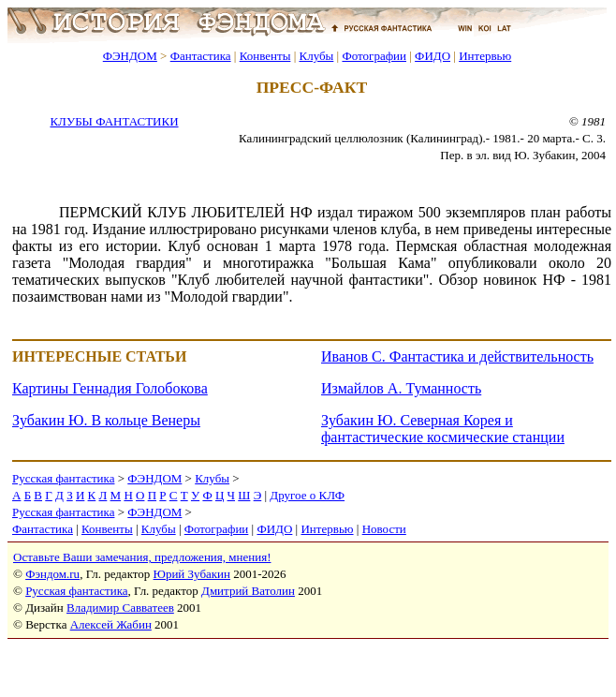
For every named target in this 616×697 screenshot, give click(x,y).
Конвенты (265, 56)
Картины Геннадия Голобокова (110, 388)
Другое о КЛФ (307, 495)
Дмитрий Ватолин (248, 591)
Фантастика (201, 56)
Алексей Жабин (111, 624)
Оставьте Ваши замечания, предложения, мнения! (142, 557)
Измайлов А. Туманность (401, 388)
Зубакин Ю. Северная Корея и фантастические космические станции (443, 429)
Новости (384, 529)
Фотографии (374, 56)
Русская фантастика (63, 478)
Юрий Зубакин (192, 574)
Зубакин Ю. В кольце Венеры (106, 420)
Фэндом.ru (52, 574)
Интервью (485, 56)
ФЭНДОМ (130, 56)
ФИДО (433, 56)
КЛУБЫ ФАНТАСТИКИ (114, 121)
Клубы (316, 56)
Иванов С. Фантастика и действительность (457, 356)
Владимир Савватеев (120, 608)
